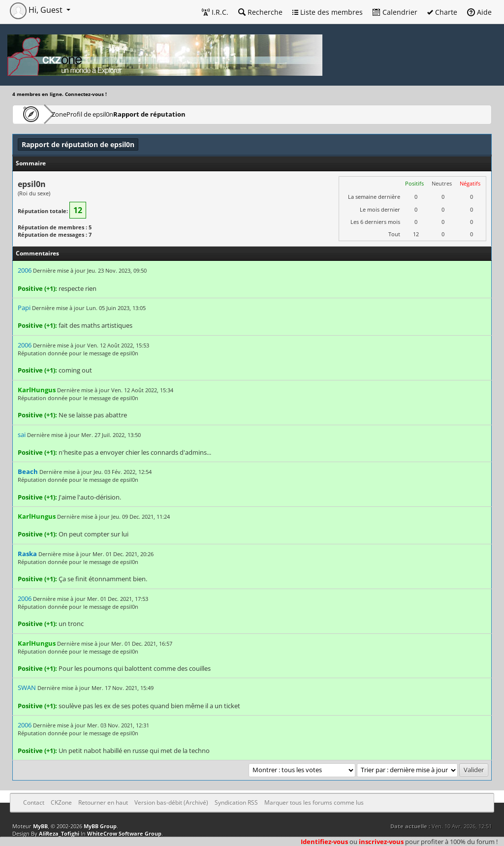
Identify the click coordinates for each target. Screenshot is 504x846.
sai (22, 435)
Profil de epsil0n (121, 114)
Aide (479, 12)
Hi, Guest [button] (37, 10)
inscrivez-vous (381, 842)
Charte (442, 12)
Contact (34, 802)
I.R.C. (215, 12)
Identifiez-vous (324, 842)
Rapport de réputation (193, 114)
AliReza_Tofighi (59, 833)
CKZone (69, 114)
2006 (25, 270)
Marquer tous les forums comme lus (314, 802)
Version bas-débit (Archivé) (171, 802)
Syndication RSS (236, 802)
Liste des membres (328, 12)
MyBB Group (100, 826)
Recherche (260, 12)
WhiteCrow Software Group (124, 833)
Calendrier (395, 12)
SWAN (27, 688)
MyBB (40, 826)
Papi (24, 308)
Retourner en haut (103, 802)
